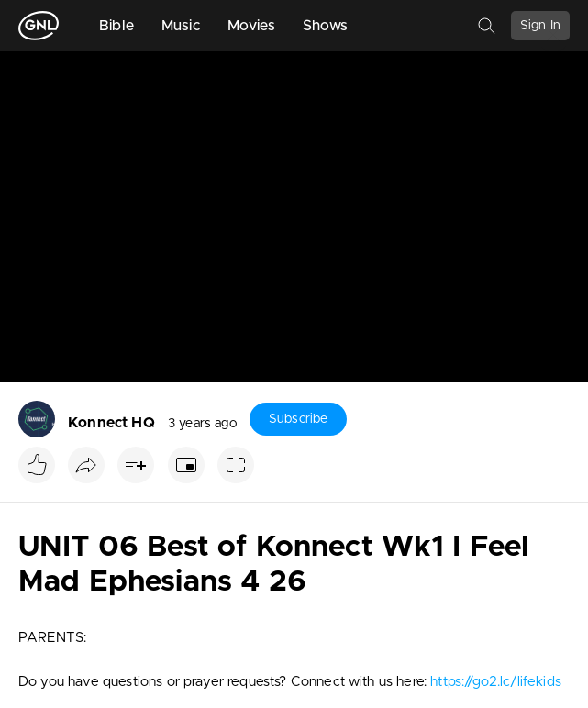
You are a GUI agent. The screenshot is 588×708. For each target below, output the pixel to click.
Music (181, 26)
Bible (116, 26)
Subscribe (298, 419)
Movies (251, 26)
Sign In (540, 26)
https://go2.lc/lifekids (496, 682)
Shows (326, 26)
